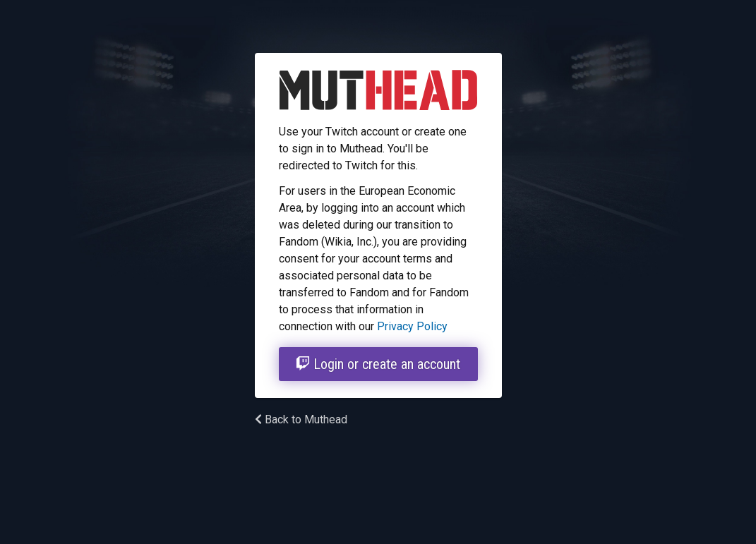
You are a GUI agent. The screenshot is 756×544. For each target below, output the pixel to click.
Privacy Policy (412, 326)
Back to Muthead (301, 419)
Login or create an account (378, 364)
